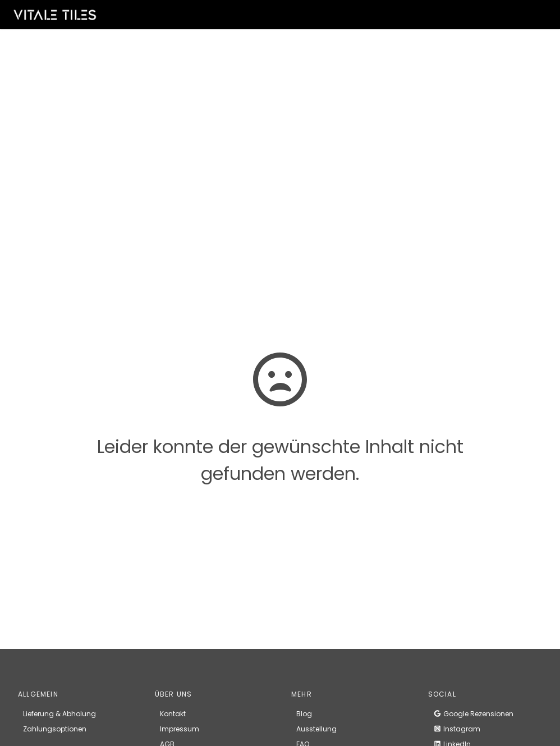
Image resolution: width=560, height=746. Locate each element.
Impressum (180, 729)
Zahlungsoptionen (55, 729)
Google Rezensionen (473, 714)
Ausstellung (316, 729)
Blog (304, 714)
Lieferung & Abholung (59, 714)
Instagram (457, 729)
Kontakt (173, 714)
